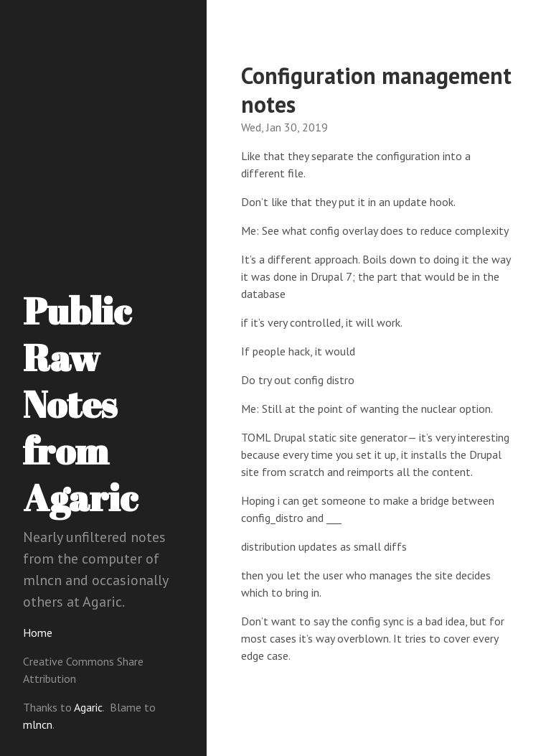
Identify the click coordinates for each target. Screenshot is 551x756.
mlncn (38, 724)
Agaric (88, 707)
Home (38, 633)
